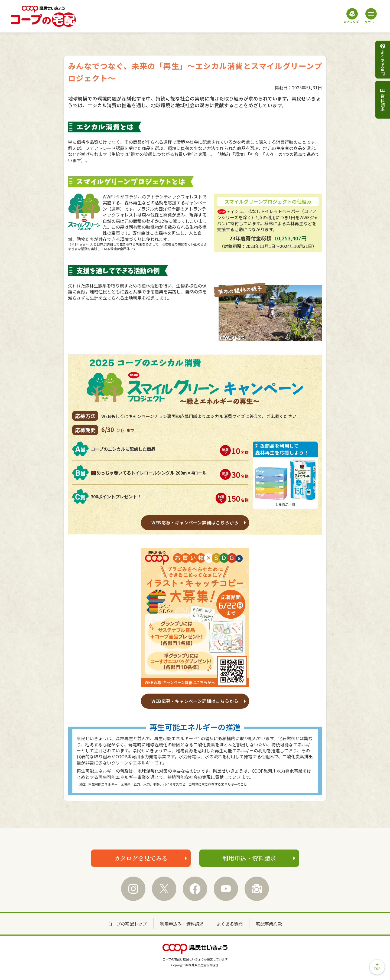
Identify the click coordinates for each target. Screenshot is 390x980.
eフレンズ (351, 16)
